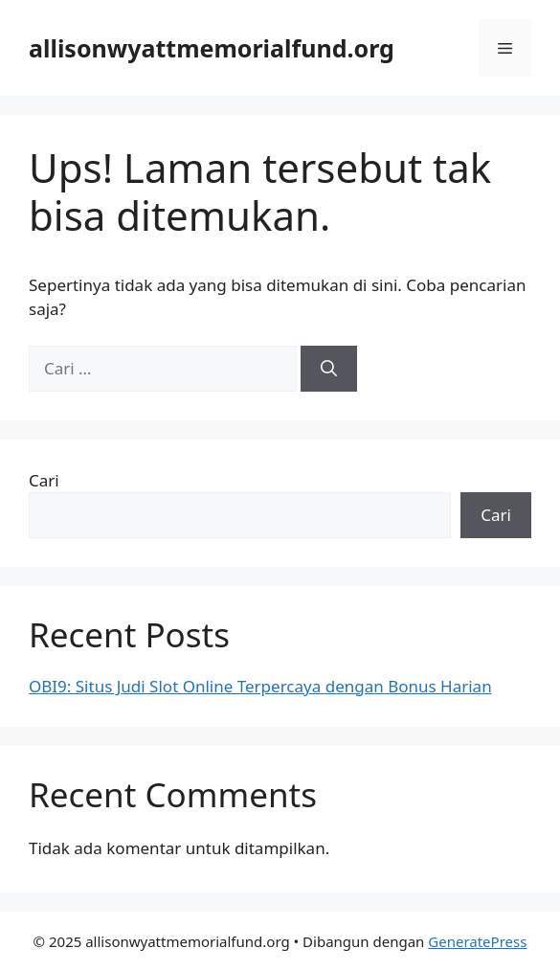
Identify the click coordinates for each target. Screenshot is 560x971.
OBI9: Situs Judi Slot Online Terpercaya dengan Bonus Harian (260, 686)
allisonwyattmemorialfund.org (212, 48)
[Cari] (329, 369)
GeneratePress (477, 941)
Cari (44, 480)
